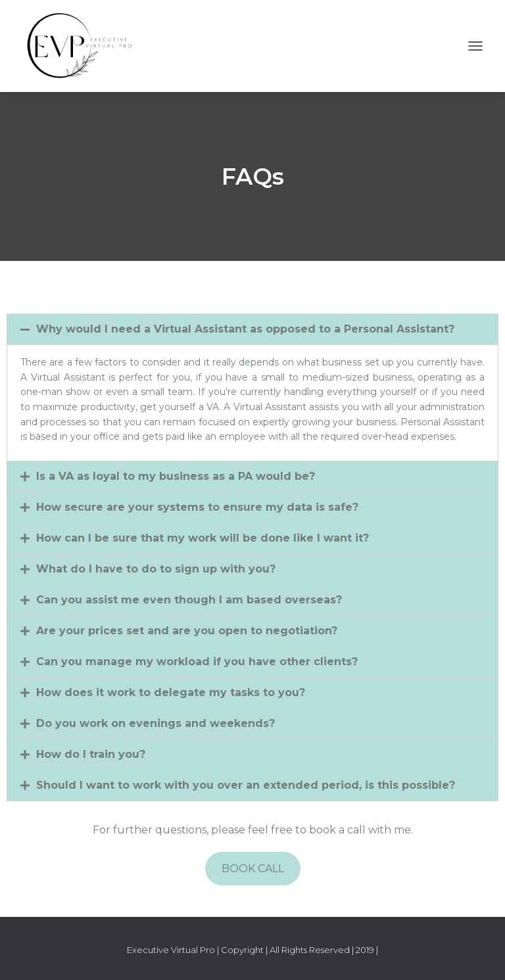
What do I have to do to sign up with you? (156, 569)
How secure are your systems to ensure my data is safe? (197, 507)
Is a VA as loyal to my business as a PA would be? (176, 476)
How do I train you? (91, 754)
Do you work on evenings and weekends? (156, 723)
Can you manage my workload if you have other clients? (197, 662)
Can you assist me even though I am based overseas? (189, 600)
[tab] (252, 329)
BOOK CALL (253, 869)
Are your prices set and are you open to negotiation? (187, 631)
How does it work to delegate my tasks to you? (171, 692)
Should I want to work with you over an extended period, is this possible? (246, 785)
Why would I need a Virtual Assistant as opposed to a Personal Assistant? (245, 329)
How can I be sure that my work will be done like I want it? (203, 538)
